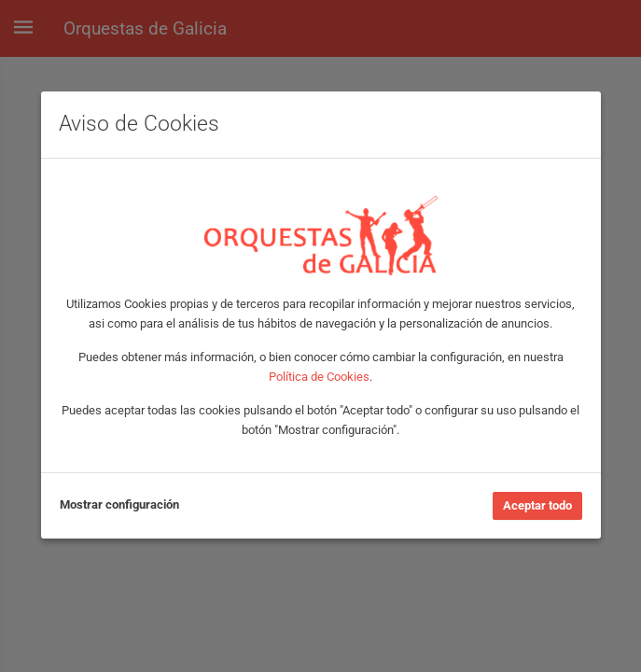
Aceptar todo (537, 505)
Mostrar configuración (119, 504)
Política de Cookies (319, 377)
